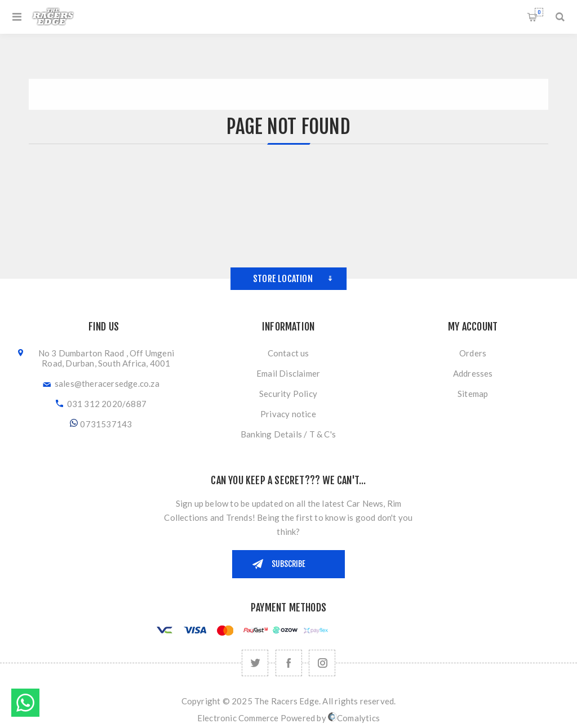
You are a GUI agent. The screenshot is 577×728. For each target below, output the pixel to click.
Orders (473, 353)
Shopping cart (539, 12)
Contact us (288, 353)
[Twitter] (255, 663)
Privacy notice (288, 414)
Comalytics (354, 718)
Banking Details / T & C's (288, 434)
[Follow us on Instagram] (322, 663)
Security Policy (288, 394)
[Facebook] (289, 663)
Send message (25, 703)
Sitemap (473, 394)
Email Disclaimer (288, 373)
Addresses (473, 373)
